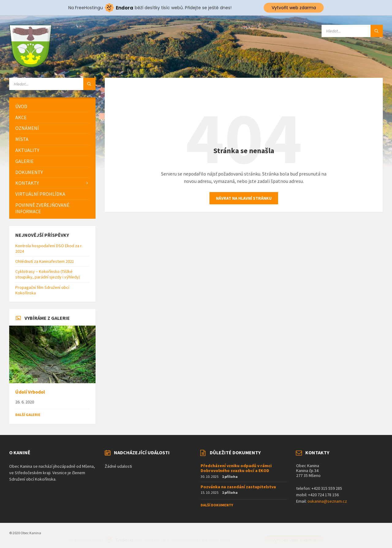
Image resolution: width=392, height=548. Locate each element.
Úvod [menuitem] (21, 106)
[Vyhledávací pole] (352, 31)
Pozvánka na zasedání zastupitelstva (238, 487)
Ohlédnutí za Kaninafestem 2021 (45, 261)
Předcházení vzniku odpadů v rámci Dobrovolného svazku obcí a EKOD (236, 468)
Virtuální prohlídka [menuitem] (40, 194)
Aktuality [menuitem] (27, 150)
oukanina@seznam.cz (327, 501)
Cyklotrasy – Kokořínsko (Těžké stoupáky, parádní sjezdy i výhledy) (48, 274)
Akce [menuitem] (21, 117)
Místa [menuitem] (22, 139)
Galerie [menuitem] (24, 161)
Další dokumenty (217, 505)
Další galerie (28, 415)
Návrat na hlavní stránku (244, 198)
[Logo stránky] (31, 66)
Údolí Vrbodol (30, 392)
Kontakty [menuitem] (27, 183)
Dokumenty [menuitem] (29, 172)
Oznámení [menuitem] (27, 128)
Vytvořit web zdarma (294, 8)
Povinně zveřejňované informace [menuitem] (42, 208)
